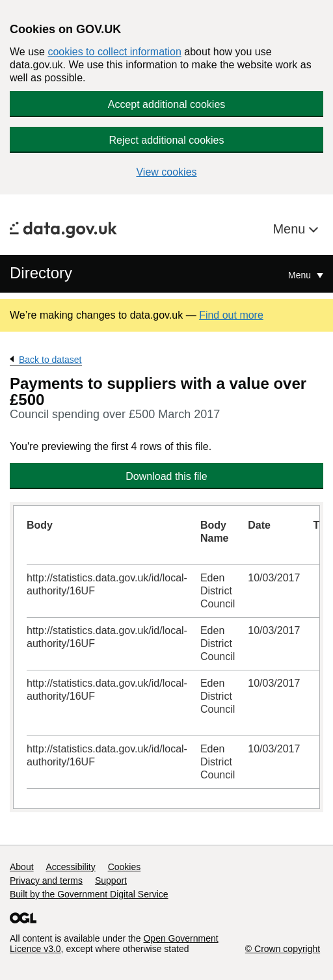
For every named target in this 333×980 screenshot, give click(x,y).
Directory (41, 273)
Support (111, 881)
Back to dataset (50, 360)
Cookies (125, 867)
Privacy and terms (46, 881)
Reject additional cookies (167, 140)
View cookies (166, 172)
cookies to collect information (114, 52)
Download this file (166, 476)
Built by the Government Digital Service (89, 894)
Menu (291, 229)
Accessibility (70, 867)
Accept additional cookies (167, 104)
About (22, 867)
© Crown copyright (283, 949)
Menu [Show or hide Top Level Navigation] (301, 275)
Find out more (231, 315)
